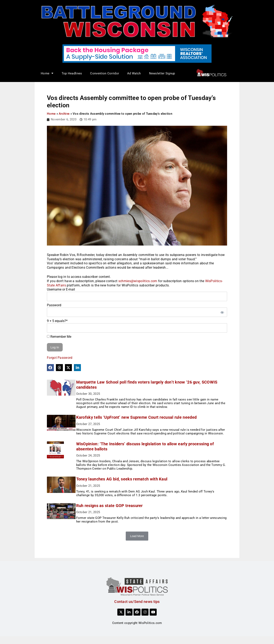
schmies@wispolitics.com (138, 281)
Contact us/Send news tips (137, 605)
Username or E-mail (61, 289)
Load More (137, 540)
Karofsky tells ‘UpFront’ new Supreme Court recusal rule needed (140, 417)
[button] (50, 368)
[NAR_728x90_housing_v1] (137, 53)
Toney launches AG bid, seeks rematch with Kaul (125, 483)
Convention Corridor (105, 73)
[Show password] (222, 312)
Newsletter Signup (162, 73)
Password (54, 305)
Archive (64, 114)
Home (47, 73)
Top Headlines (72, 73)
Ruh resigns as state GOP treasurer (113, 509)
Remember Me (59, 337)
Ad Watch (134, 73)
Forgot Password (60, 358)
